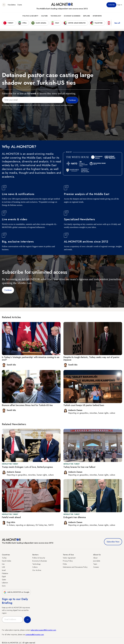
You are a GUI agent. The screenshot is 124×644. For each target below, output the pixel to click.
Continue (8, 290)
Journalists (97, 561)
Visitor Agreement (69, 558)
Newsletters (12, 5)
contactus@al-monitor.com (35, 635)
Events (20, 5)
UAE (3, 567)
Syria (4, 586)
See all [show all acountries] (117, 23)
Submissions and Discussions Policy (75, 567)
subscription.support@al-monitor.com (43, 630)
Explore (87, 16)
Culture (44, 16)
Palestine (5, 573)
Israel (4, 570)
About (95, 558)
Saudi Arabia (6, 561)
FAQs (65, 564)
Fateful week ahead (11, 517)
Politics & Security (30, 16)
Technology (56, 16)
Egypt (4, 576)
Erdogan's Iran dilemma (75, 517)
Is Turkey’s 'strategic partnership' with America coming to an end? (31, 359)
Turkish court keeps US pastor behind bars (84, 405)
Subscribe (111, 5)
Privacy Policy (68, 561)
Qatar (4, 580)
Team (95, 564)
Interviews (97, 16)
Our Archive (37, 570)
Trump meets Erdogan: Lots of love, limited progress (27, 467)
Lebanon (5, 583)
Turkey (4, 558)
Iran (3, 564)
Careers (96, 567)
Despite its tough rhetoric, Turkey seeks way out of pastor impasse (91, 359)
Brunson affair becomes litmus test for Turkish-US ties (27, 405)
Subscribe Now (113, 542)
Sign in (120, 5)
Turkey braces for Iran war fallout (79, 467)
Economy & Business (72, 16)
